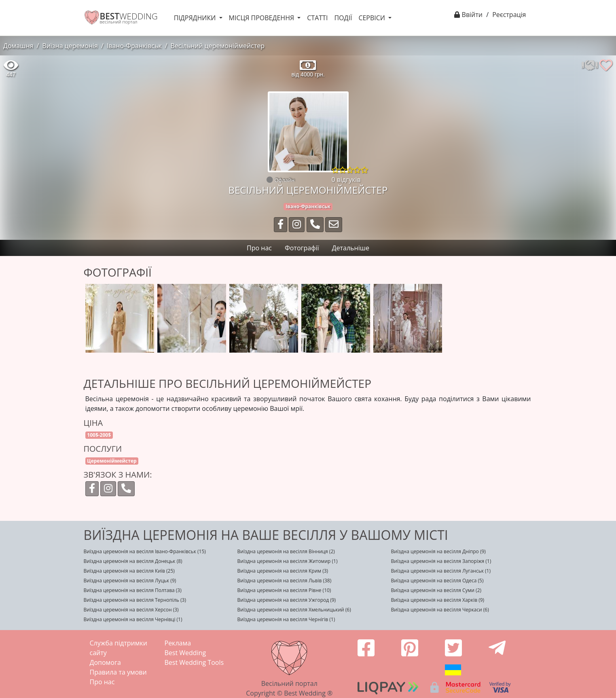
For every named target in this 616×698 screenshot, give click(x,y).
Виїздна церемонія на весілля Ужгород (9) (287, 600)
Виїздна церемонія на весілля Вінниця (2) (286, 551)
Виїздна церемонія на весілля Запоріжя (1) (441, 561)
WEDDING (129, 16)
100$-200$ (99, 435)
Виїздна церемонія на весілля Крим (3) (283, 571)
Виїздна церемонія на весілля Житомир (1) (288, 561)
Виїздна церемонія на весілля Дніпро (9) (438, 551)
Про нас (102, 682)
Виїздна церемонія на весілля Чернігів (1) (286, 619)
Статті (317, 18)
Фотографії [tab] (302, 248)
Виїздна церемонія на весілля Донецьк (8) (133, 561)
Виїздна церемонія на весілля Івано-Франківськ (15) (145, 551)
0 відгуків (346, 180)
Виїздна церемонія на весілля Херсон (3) (131, 610)
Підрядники (196, 18)
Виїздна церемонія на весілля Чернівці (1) (133, 619)
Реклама (178, 643)
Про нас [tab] (259, 248)
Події (343, 18)
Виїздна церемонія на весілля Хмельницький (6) (294, 610)
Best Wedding (185, 653)
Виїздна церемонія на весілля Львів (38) (285, 581)
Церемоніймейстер (112, 461)
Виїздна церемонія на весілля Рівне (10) (284, 590)
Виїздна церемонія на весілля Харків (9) (438, 600)
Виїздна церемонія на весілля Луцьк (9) (130, 581)
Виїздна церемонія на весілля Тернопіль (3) (135, 600)
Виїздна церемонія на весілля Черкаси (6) (440, 610)
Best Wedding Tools (194, 662)
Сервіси (373, 18)
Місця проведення (262, 18)
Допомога (105, 662)
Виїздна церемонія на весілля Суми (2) (436, 590)
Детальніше (351, 248)
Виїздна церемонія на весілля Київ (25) (129, 571)
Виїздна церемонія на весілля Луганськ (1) (441, 571)
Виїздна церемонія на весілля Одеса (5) (437, 581)
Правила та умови (118, 672)
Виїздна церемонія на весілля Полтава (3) (133, 590)
